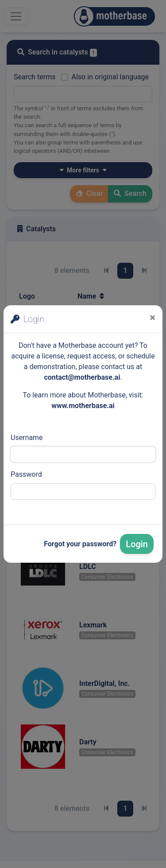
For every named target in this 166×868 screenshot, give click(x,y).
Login (137, 544)
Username (27, 438)
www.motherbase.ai (83, 406)
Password (26, 474)
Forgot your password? (80, 544)
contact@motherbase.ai (82, 377)
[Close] (152, 318)
